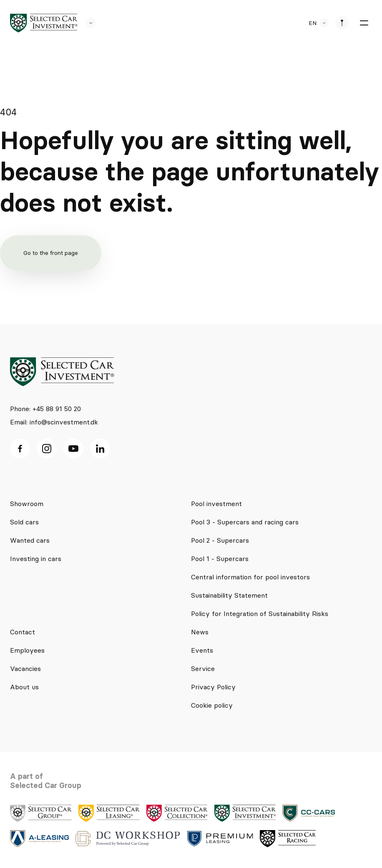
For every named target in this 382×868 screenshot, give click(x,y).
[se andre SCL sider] (87, 23)
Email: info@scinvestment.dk (54, 422)
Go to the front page (51, 253)
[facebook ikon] (20, 449)
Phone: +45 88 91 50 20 (45, 409)
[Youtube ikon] (73, 449)
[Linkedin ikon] (100, 449)
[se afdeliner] (342, 23)
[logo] (44, 23)
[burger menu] (364, 23)
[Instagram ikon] (47, 449)
